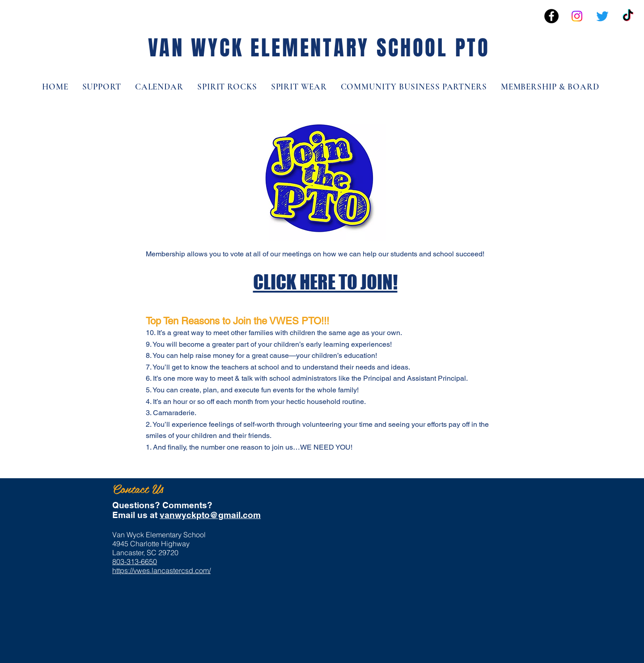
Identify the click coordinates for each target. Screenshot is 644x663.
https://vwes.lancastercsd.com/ (161, 570)
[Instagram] (577, 16)
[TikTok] (628, 16)
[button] (550, 87)
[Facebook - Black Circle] (551, 16)
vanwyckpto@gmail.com (210, 515)
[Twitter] (602, 16)
